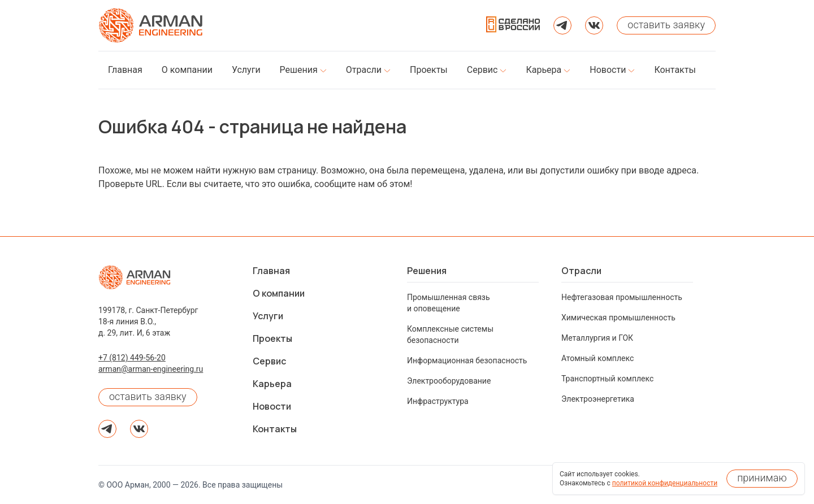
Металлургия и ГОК (597, 338)
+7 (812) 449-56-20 (132, 358)
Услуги (268, 316)
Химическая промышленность (618, 318)
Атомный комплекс (597, 358)
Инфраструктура (438, 401)
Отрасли (581, 271)
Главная (271, 271)
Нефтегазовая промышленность (622, 297)
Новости (272, 406)
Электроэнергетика (598, 399)
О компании (279, 293)
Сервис (269, 361)
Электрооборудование (449, 381)
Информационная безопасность (467, 360)
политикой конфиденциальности (665, 483)
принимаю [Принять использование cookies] (762, 478)
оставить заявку (148, 396)
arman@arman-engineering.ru (151, 369)
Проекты (272, 338)
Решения (427, 271)
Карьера (272, 384)
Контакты (275, 429)
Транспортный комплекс (607, 379)
